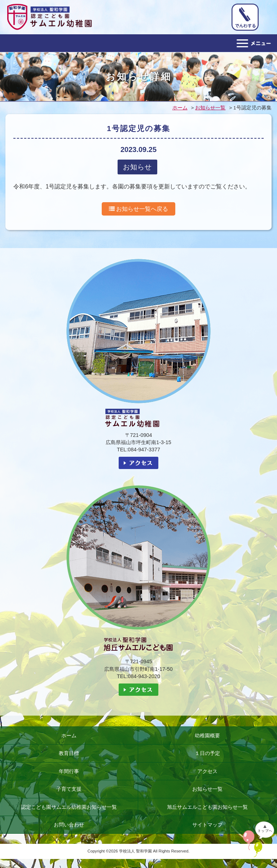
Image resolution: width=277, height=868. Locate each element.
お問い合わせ (69, 825)
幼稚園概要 (207, 735)
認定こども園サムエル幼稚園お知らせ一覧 (69, 807)
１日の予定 (207, 753)
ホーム (69, 735)
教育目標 (69, 753)
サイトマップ (207, 825)
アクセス (207, 771)
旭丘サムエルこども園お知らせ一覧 (207, 807)
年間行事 (69, 771)
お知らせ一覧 (207, 789)
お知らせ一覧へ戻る (138, 209)
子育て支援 (69, 789)
